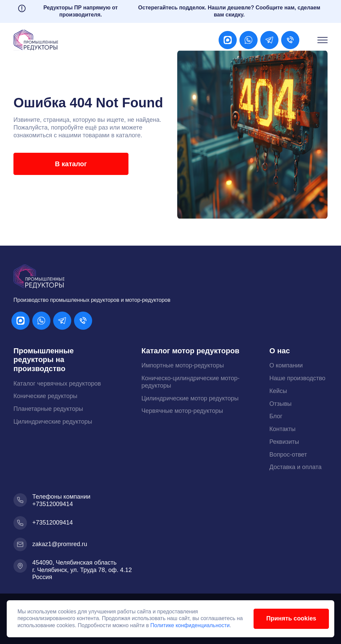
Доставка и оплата (295, 467)
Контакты (282, 429)
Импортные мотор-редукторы (183, 365)
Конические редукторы (45, 396)
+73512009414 (53, 504)
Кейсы (278, 391)
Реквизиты (284, 442)
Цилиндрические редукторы (53, 422)
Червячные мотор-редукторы (182, 411)
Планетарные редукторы (48, 409)
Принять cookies (287, 618)
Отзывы (280, 404)
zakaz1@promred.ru (60, 544)
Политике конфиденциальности (197, 625)
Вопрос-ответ (288, 455)
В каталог (66, 164)
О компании (286, 365)
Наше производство (297, 378)
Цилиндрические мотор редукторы (190, 398)
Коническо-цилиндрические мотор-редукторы (191, 382)
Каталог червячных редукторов (57, 384)
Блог (276, 416)
